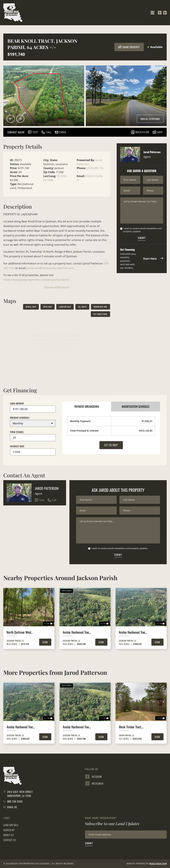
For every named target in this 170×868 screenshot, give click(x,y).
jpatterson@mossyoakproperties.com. (50, 268)
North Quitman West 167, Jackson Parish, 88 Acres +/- (21, 632)
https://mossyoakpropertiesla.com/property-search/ (36, 280)
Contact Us (10, 840)
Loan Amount (17, 403)
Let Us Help (111, 445)
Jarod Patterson (47, 488)
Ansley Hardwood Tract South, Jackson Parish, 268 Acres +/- (76, 632)
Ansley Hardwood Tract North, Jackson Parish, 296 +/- (133, 632)
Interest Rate (17, 446)
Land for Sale (11, 825)
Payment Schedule (20, 418)
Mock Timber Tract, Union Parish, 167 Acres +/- (133, 727)
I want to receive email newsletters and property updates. (142, 230)
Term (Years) (17, 432)
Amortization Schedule (136, 407)
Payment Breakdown (87, 407)
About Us (8, 835)
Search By (9, 830)
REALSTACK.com (158, 864)
